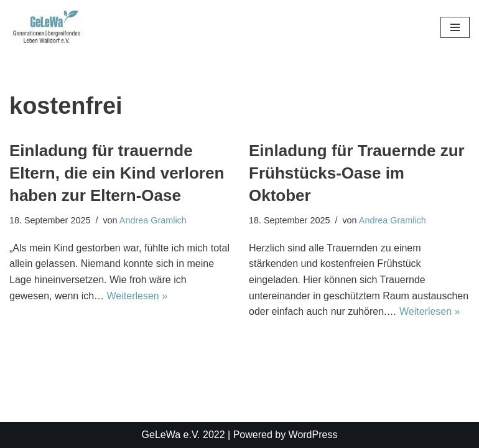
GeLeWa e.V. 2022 (184, 435)
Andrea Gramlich (153, 220)
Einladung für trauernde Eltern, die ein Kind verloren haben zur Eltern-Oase (117, 173)
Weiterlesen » (137, 296)
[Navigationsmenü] (455, 27)
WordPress (313, 435)
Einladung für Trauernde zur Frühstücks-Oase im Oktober (357, 173)
